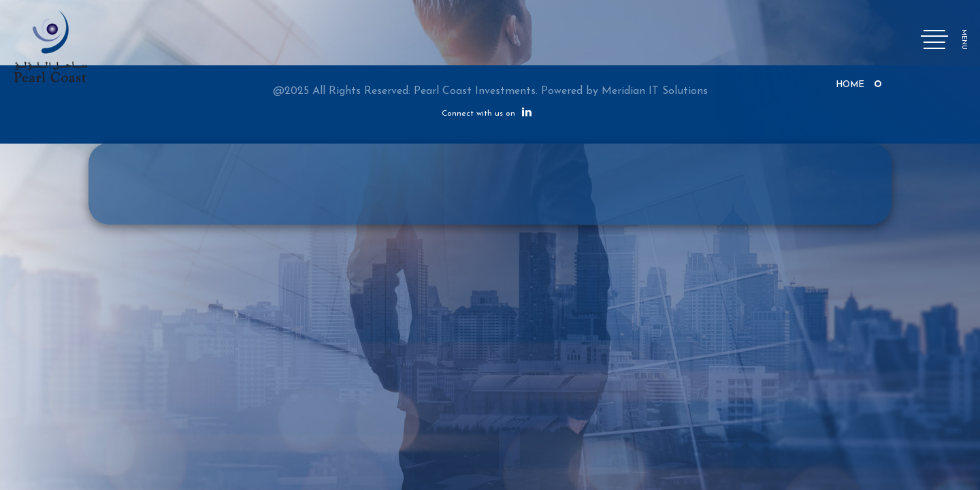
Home (850, 85)
